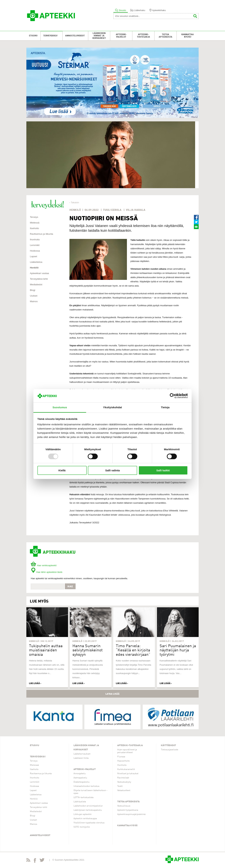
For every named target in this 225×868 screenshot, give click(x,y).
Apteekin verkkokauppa (85, 819)
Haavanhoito (123, 761)
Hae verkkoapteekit (44, 565)
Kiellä (62, 470)
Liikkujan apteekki (83, 814)
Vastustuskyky (124, 782)
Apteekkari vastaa (39, 273)
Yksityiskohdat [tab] (112, 407)
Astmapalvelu (80, 778)
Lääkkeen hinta (81, 758)
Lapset (33, 256)
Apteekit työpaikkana (128, 810)
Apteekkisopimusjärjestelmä (131, 814)
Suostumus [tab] (60, 407)
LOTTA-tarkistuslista (83, 797)
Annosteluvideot (75, 36)
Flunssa (121, 757)
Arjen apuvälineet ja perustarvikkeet (127, 751)
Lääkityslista (80, 802)
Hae (70, 586)
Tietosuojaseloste (170, 750)
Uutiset (34, 296)
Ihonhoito (35, 240)
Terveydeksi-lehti (39, 279)
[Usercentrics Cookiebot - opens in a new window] (172, 396)
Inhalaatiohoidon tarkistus (86, 786)
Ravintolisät (123, 778)
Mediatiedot (36, 285)
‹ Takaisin (74, 202)
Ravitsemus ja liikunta (41, 234)
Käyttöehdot (168, 745)
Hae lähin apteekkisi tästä (46, 572)
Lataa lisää (112, 694)
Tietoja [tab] (165, 407)
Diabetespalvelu (81, 782)
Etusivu (33, 36)
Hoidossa (35, 251)
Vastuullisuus (124, 806)
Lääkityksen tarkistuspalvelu (88, 810)
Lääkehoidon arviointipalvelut (88, 806)
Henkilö (34, 268)
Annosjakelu (80, 774)
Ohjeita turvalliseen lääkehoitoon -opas (91, 792)
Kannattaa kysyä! (188, 36)
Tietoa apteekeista (165, 36)
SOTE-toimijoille (82, 827)
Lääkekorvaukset (82, 754)
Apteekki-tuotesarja (143, 36)
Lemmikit (35, 245)
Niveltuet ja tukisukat (128, 774)
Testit (120, 786)
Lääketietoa (36, 262)
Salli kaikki (163, 470)
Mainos (34, 301)
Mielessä (35, 223)
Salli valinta (113, 470)
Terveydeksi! (50, 36)
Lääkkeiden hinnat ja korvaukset (99, 36)
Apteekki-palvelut (121, 36)
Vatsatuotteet (124, 790)
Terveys (34, 217)
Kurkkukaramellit (126, 769)
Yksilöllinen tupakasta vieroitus (89, 823)
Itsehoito (34, 228)
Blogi (33, 290)
